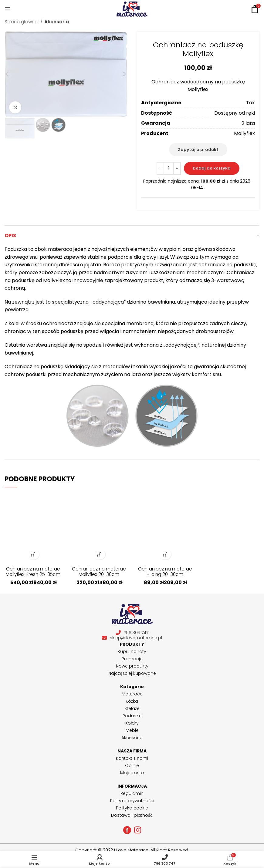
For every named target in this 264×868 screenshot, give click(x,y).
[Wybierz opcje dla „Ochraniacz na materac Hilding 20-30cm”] (165, 554)
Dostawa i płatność (132, 815)
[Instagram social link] (138, 830)
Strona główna (22, 22)
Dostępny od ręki (235, 113)
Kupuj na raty (132, 651)
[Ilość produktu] (169, 168)
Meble (132, 730)
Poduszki (132, 716)
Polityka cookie (132, 808)
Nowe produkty (132, 666)
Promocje (132, 659)
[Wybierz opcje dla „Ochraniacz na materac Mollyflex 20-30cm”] (99, 554)
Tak (250, 103)
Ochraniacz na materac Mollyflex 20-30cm (99, 574)
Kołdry (132, 723)
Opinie (132, 765)
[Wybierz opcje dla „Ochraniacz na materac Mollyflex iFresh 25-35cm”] (33, 554)
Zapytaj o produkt (198, 150)
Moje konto (132, 773)
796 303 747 (132, 633)
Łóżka (132, 701)
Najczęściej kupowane (132, 673)
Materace (132, 694)
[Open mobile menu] (8, 9)
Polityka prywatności (132, 801)
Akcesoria (57, 22)
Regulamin (132, 793)
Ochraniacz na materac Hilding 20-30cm (165, 574)
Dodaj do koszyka (212, 168)
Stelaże (132, 708)
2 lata (248, 123)
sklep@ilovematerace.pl (132, 638)
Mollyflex (244, 133)
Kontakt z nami (132, 758)
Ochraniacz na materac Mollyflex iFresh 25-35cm (33, 574)
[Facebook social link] (127, 830)
